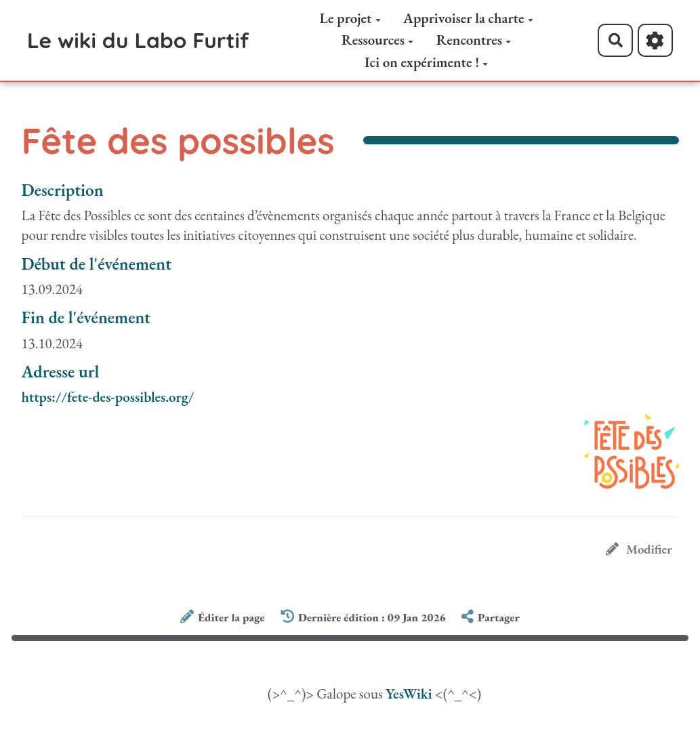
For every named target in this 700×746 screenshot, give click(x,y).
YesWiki (409, 693)
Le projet (350, 18)
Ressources (377, 40)
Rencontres (474, 40)
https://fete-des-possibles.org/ (108, 397)
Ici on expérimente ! (426, 62)
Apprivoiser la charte (468, 18)
